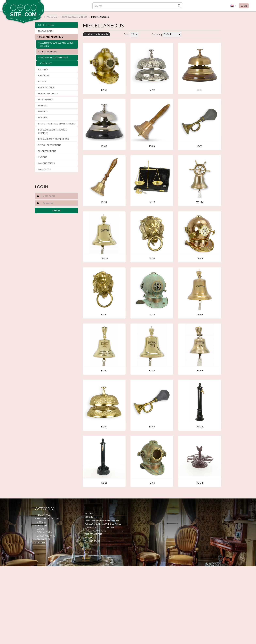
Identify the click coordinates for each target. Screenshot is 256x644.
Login (244, 6)
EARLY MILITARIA (46, 87)
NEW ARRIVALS (45, 31)
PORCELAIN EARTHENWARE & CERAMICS (103, 524)
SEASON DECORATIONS (50, 145)
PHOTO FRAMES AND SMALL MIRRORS (57, 124)
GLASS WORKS (45, 99)
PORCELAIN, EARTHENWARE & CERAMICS (52, 131)
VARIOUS (43, 157)
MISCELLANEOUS (48, 52)
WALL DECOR (44, 169)
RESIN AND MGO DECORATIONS (54, 139)
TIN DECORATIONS (47, 151)
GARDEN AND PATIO (48, 93)
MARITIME (43, 112)
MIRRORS (43, 118)
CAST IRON (43, 75)
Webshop (52, 17)
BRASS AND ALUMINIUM (75, 17)
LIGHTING (43, 106)
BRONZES (43, 69)
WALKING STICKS (46, 163)
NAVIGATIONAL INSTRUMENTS (54, 57)
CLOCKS (42, 81)
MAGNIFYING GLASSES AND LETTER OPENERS (56, 44)
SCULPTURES (46, 63)
